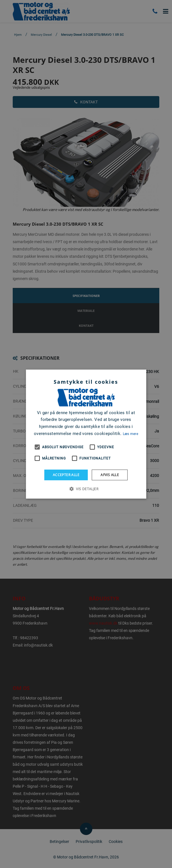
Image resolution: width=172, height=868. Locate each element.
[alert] (86, 434)
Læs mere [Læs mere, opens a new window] (130, 434)
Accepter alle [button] (66, 475)
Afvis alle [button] (110, 475)
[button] (86, 489)
